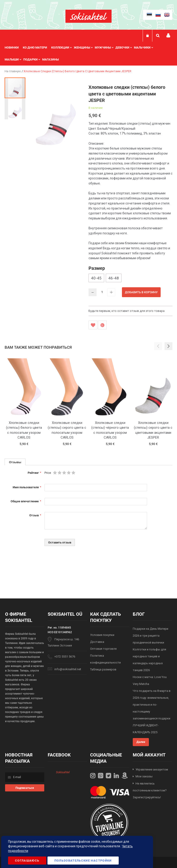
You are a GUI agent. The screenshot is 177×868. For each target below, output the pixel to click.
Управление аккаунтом (152, 769)
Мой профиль (168, 36)
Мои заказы (144, 776)
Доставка (97, 642)
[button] (15, 109)
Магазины (50, 59)
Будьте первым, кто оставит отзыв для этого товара (127, 311)
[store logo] (88, 16)
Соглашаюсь (27, 861)
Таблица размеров (103, 669)
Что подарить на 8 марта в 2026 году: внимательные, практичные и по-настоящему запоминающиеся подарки (152, 705)
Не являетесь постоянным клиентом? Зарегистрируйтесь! (150, 790)
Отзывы (15, 462)
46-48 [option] (114, 278)
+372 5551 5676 (65, 657)
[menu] (88, 54)
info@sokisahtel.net (68, 669)
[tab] (15, 462)
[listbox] (130, 279)
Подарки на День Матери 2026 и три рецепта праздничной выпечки (150, 636)
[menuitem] (14, 48)
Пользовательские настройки (83, 861)
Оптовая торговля (103, 649)
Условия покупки (102, 635)
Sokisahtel (63, 772)
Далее (141, 742)
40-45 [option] (96, 278)
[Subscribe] (25, 788)
